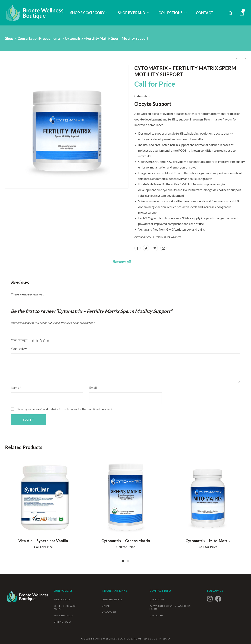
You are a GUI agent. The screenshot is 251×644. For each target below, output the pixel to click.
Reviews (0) (122, 262)
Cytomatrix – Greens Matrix (126, 541)
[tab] (122, 264)
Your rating (19, 340)
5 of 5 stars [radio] (48, 340)
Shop (9, 38)
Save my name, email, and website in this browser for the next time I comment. (65, 409)
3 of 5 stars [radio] (41, 340)
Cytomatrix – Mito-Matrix (208, 541)
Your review (20, 348)
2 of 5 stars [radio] (37, 340)
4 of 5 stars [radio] (44, 340)
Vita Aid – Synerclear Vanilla (43, 541)
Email (94, 387)
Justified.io (161, 639)
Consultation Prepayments (39, 38)
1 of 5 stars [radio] (33, 340)
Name (16, 387)
